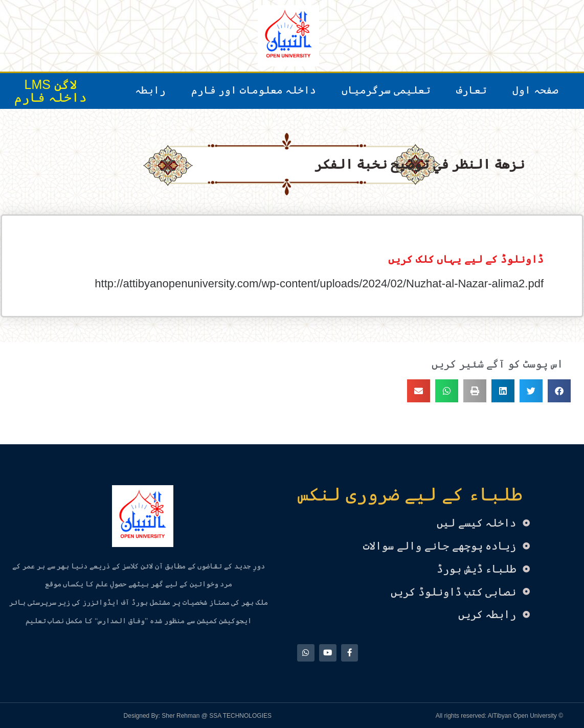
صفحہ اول (535, 90)
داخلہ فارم (51, 97)
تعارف (471, 90)
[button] (559, 391)
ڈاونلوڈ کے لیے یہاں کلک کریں (466, 259)
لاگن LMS (51, 84)
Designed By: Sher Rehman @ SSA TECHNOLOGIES (198, 715)
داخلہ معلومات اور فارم (254, 90)
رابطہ (150, 90)
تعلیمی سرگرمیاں (386, 90)
